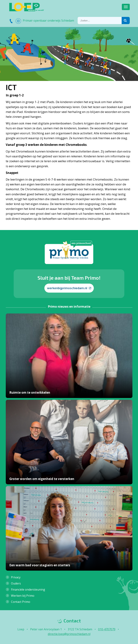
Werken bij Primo (23, 596)
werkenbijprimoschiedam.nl (69, 288)
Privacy (16, 577)
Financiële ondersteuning (28, 590)
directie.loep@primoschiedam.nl (69, 634)
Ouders (16, 583)
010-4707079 (107, 629)
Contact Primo (21, 602)
